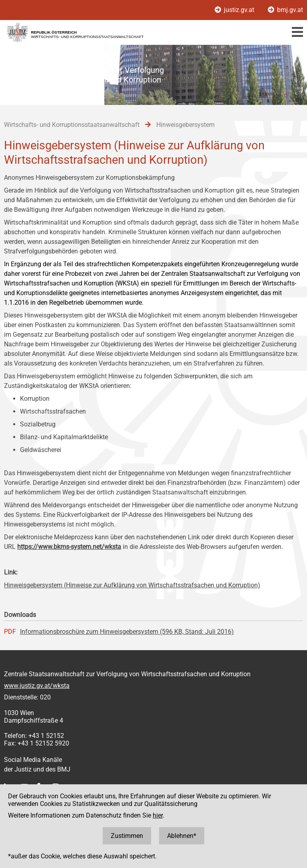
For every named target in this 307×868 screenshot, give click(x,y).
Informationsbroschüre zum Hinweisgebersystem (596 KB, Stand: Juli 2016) (127, 632)
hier (158, 815)
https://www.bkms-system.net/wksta (69, 547)
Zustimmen (127, 836)
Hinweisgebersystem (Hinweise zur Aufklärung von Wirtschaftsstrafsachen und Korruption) (132, 585)
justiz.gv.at (235, 10)
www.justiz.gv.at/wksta (37, 686)
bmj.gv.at (285, 10)
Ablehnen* (182, 836)
